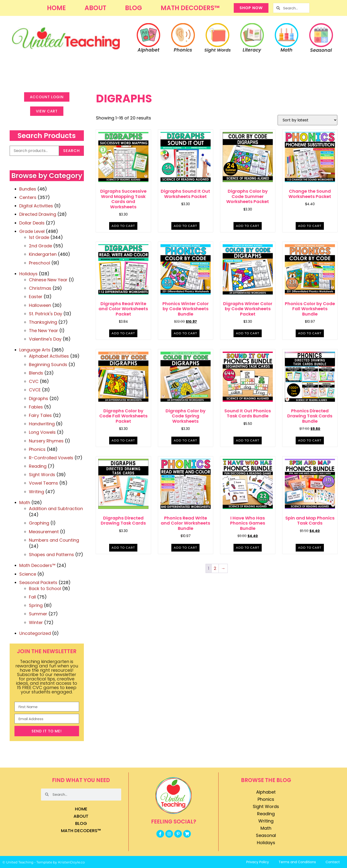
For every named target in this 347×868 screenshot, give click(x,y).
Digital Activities (36, 206)
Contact (333, 862)
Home (56, 8)
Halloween (40, 305)
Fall (32, 597)
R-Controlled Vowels (51, 458)
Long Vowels (42, 432)
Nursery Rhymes (46, 441)
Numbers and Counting (54, 540)
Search (71, 151)
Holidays (28, 274)
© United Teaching (18, 862)
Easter (36, 297)
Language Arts (35, 350)
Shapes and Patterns (51, 555)
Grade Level (32, 231)
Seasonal (266, 835)
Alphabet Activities (49, 356)
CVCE (35, 390)
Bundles (28, 189)
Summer (38, 614)
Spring (36, 605)
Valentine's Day (45, 339)
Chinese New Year (48, 280)
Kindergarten (43, 254)
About (95, 8)
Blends (36, 373)
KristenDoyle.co (71, 862)
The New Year (43, 331)
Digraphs (39, 398)
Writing (37, 492)
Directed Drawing (38, 214)
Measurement (44, 532)
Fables (36, 407)
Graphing (39, 523)
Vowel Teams (43, 483)
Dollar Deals (32, 223)
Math (25, 503)
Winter (36, 622)
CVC (34, 381)
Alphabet (266, 792)
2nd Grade (40, 246)
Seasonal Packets (38, 582)
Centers (28, 197)
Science (28, 574)
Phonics (37, 449)
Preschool (40, 263)
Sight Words (42, 475)
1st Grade (39, 237)
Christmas (40, 288)
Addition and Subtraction (56, 509)
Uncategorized (35, 633)
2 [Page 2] (215, 568)
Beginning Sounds (48, 365)
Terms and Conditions (297, 862)
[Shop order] (307, 120)
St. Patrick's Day (46, 314)
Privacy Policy (258, 862)
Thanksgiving (43, 322)
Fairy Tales (40, 415)
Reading (38, 466)
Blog (133, 8)
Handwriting (42, 424)
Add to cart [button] (123, 226)
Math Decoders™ (190, 8)
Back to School (45, 589)
